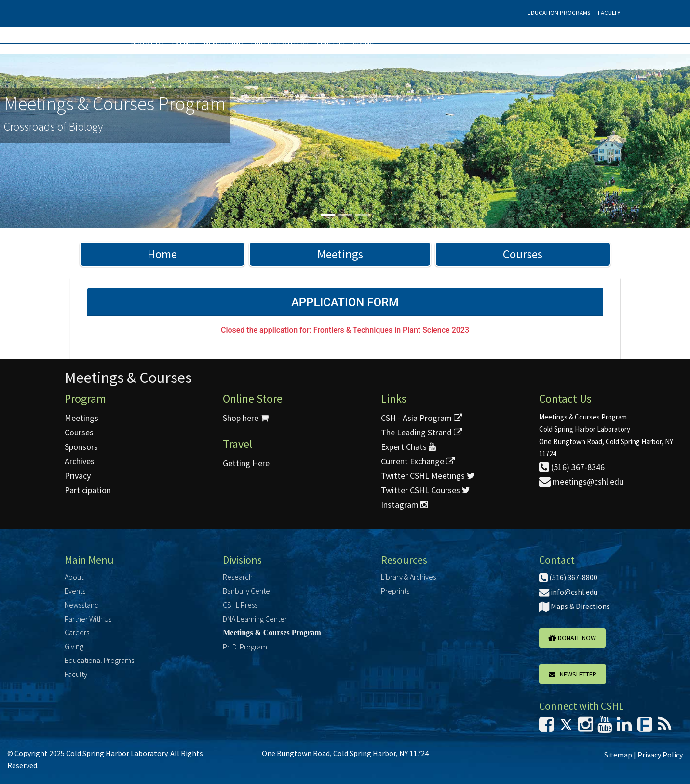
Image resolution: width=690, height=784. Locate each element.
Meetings (340, 254)
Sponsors (81, 447)
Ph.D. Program (245, 647)
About (74, 577)
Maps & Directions (575, 606)
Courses (523, 254)
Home (162, 254)
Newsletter (573, 674)
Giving (363, 42)
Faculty (609, 13)
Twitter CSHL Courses (426, 490)
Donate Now (572, 638)
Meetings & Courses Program (272, 632)
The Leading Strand (422, 432)
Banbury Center (248, 591)
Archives (80, 461)
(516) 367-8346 (572, 467)
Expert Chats (408, 447)
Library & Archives (408, 577)
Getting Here (246, 463)
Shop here (246, 418)
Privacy (78, 476)
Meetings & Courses (128, 378)
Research (238, 577)
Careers (331, 42)
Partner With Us (280, 42)
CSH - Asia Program (422, 418)
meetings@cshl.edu (581, 481)
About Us (148, 42)
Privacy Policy (660, 755)
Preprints (395, 591)
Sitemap (618, 755)
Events (184, 42)
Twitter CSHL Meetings (428, 476)
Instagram (404, 505)
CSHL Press (240, 605)
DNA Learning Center (255, 619)
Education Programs (559, 13)
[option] (345, 141)
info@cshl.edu (568, 592)
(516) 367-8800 (568, 577)
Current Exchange (418, 461)
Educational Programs (99, 660)
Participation (88, 490)
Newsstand (223, 42)
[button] (52, 141)
